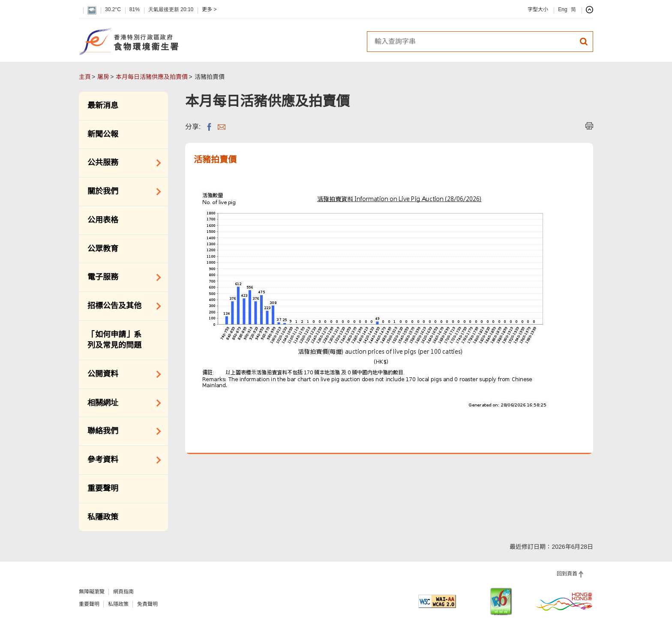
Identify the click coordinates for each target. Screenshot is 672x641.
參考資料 (121, 460)
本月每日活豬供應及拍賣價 (152, 77)
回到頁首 (567, 574)
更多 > (209, 9)
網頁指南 (123, 592)
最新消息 (103, 105)
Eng (562, 9)
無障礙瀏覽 (92, 592)
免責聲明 (147, 604)
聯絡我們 (121, 431)
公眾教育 (103, 249)
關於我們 (121, 192)
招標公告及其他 (121, 306)
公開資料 (121, 374)
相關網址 (121, 403)
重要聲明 (103, 488)
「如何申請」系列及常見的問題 (114, 340)
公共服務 (121, 163)
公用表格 (103, 220)
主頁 (85, 77)
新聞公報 (103, 134)
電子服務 (121, 277)
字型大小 (538, 9)
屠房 (103, 77)
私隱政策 (103, 517)
